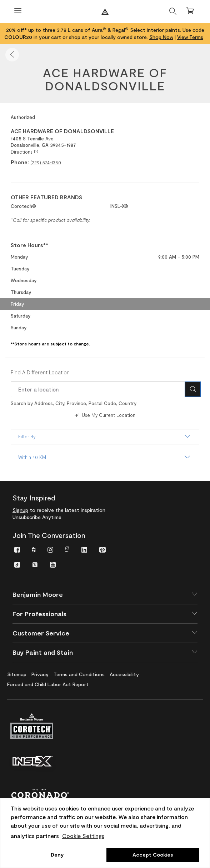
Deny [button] (57, 855)
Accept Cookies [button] (153, 855)
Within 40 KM (105, 457)
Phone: (20, 162)
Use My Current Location (104, 415)
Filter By (105, 437)
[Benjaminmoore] (105, 12)
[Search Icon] (193, 389)
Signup (20, 510)
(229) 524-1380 (46, 163)
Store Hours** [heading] (29, 245)
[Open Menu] (18, 12)
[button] (12, 55)
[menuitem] (17, 549)
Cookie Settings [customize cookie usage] (83, 836)
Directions (25, 152)
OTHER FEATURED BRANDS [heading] (46, 197)
